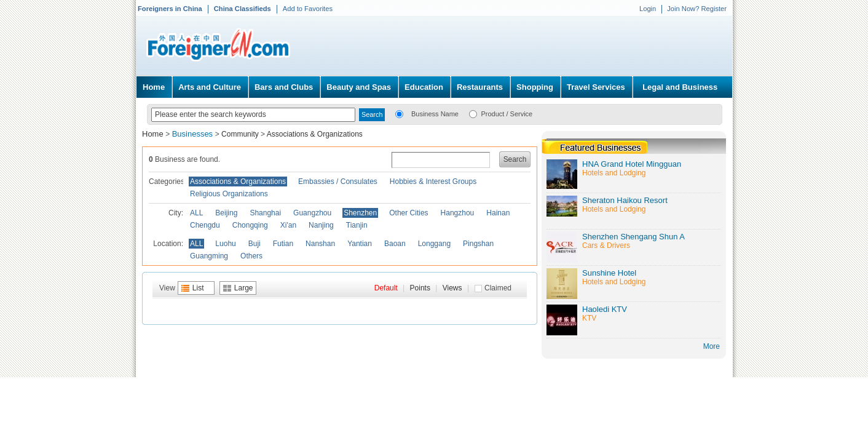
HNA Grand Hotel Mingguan (632, 164)
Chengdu (205, 225)
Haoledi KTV (605, 309)
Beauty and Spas (359, 87)
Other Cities (408, 213)
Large (244, 288)
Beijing (226, 213)
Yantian (360, 244)
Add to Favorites (308, 9)
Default (386, 288)
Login (648, 9)
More (712, 346)
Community (240, 134)
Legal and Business (680, 87)
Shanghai (265, 213)
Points (420, 288)
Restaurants (480, 87)
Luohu (225, 244)
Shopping (535, 87)
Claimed (498, 288)
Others (251, 256)
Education (424, 87)
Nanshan (320, 244)
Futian (283, 244)
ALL (196, 213)
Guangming (209, 256)
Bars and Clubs (284, 87)
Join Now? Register (697, 9)
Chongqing (250, 225)
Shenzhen (360, 213)
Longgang (434, 244)
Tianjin (357, 225)
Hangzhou (458, 213)
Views (452, 288)
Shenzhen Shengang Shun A (633, 237)
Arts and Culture (210, 87)
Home (154, 87)
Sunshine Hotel (609, 273)
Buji (254, 244)
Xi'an (288, 225)
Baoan (395, 244)
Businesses (194, 134)
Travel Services (596, 87)
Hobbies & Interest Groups (433, 182)
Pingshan (478, 244)
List (198, 288)
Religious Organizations (229, 194)
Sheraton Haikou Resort (625, 200)
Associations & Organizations (315, 134)
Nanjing (321, 225)
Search (515, 159)
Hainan (498, 213)
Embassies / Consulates (338, 182)
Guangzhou (312, 213)
